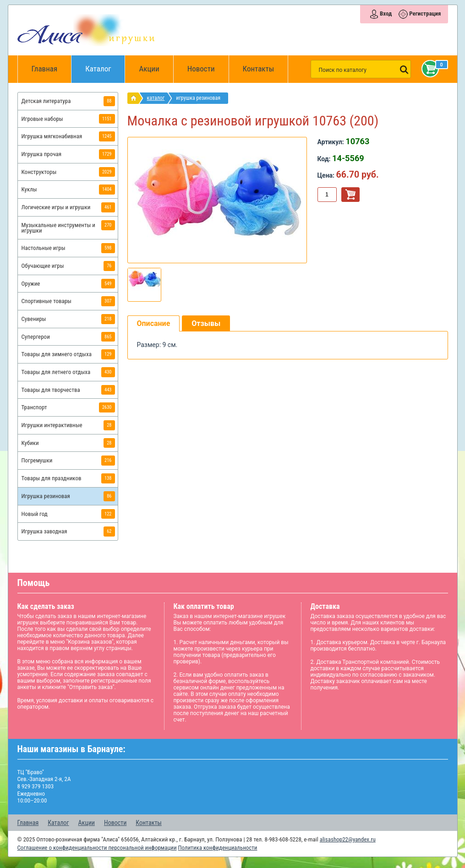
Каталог (105, 64)
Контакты (259, 69)
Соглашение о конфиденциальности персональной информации (97, 848)
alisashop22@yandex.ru (348, 839)
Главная (48, 69)
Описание (154, 323)
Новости (201, 69)
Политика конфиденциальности (218, 848)
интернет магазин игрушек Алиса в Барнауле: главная (135, 98)
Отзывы (206, 323)
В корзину (350, 195)
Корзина (428, 69)
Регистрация (425, 14)
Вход (386, 14)
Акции (149, 69)
